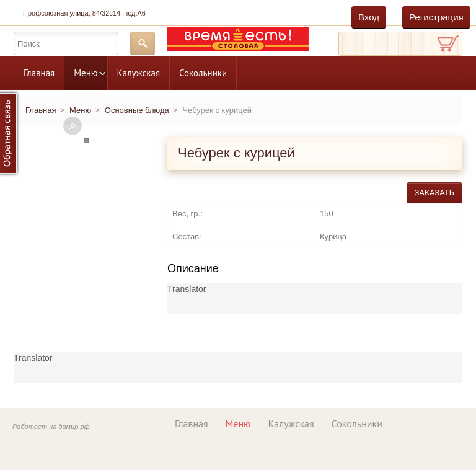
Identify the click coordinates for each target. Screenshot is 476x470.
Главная (39, 73)
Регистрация (436, 17)
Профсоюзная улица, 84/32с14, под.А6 (84, 13)
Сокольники (203, 73)
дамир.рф (74, 427)
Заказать (434, 193)
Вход (369, 17)
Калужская (139, 73)
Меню (86, 73)
